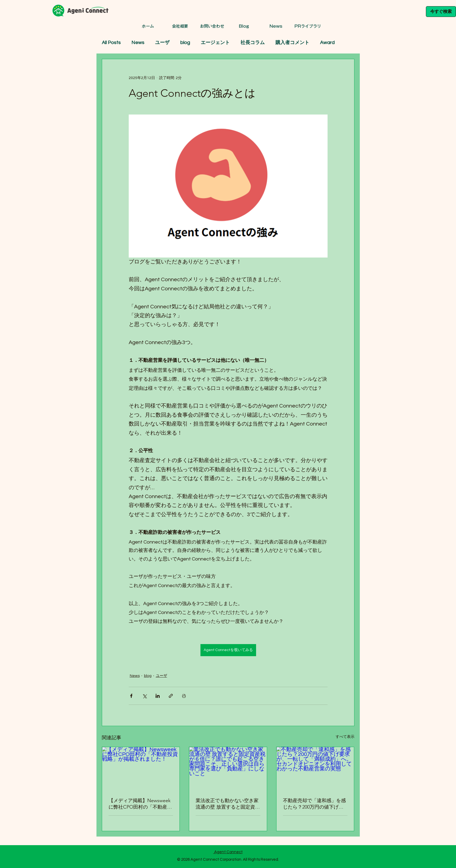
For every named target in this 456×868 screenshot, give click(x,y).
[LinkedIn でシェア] (158, 696)
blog (185, 43)
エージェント (215, 43)
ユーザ (162, 43)
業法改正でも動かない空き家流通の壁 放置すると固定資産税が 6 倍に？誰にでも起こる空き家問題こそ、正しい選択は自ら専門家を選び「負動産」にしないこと (228, 804)
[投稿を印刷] (184, 696)
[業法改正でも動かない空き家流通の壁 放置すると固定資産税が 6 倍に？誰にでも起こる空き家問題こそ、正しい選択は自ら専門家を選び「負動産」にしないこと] (228, 769)
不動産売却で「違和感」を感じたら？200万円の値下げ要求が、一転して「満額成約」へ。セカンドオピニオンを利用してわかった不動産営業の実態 (314, 804)
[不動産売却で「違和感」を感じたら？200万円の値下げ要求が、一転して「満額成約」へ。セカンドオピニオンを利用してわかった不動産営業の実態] (315, 769)
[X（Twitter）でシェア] (144, 696)
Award (327, 43)
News (138, 43)
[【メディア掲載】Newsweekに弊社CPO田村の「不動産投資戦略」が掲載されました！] (141, 769)
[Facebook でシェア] (131, 696)
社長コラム (253, 43)
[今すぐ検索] (441, 12)
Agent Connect (228, 852)
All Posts (111, 43)
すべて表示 (345, 737)
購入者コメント (292, 43)
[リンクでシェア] (171, 696)
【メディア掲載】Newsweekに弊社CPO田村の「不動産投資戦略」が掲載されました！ (140, 804)
